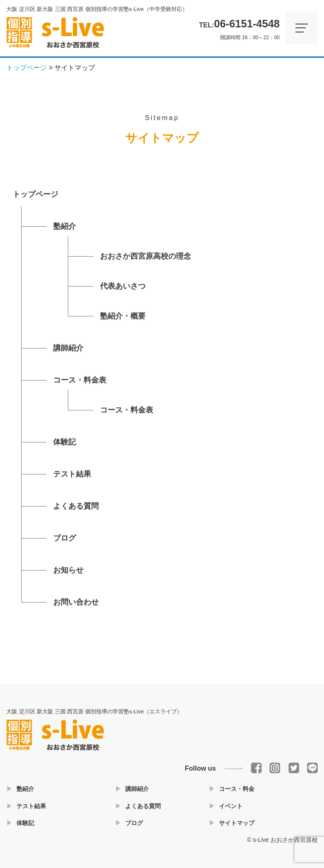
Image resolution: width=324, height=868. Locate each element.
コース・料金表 (80, 380)
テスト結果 (72, 474)
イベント (231, 806)
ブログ (65, 538)
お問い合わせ (76, 602)
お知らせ (68, 570)
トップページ (35, 194)
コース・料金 (237, 789)
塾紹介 (65, 226)
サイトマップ (237, 823)
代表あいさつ (123, 286)
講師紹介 (68, 348)
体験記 (65, 442)
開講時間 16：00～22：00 (239, 27)
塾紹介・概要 (123, 316)
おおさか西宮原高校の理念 (146, 256)
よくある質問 (76, 506)
